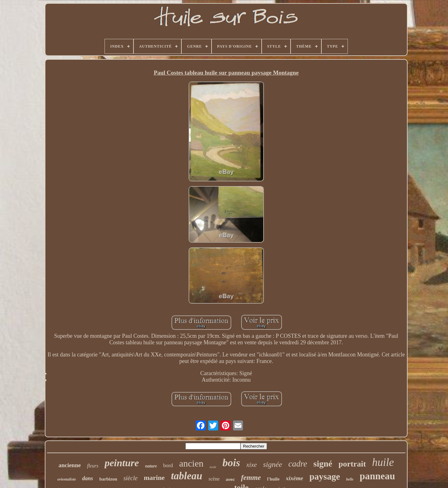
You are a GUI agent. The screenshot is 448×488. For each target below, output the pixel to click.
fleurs (93, 466)
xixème (295, 478)
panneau (377, 476)
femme (251, 478)
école (213, 467)
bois (231, 463)
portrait (352, 464)
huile (383, 462)
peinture (122, 463)
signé (323, 464)
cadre (298, 464)
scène (214, 479)
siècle (131, 478)
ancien (191, 463)
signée (273, 464)
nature (151, 466)
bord (168, 465)
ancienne (70, 465)
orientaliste (67, 479)
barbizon (108, 479)
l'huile (273, 479)
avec (230, 479)
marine (154, 478)
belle (350, 479)
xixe (252, 465)
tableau (187, 476)
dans (88, 478)
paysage (324, 476)
